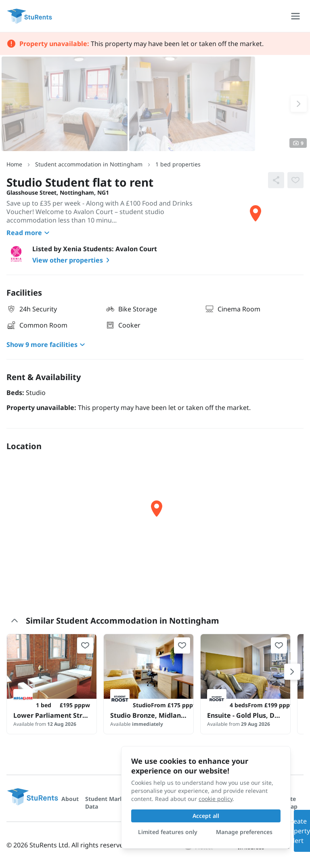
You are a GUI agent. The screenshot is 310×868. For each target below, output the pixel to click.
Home (14, 164)
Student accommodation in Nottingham (89, 164)
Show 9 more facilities (47, 345)
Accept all (206, 816)
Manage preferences (244, 832)
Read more (29, 233)
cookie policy (216, 799)
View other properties (72, 260)
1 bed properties (178, 164)
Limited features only (168, 832)
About (70, 799)
